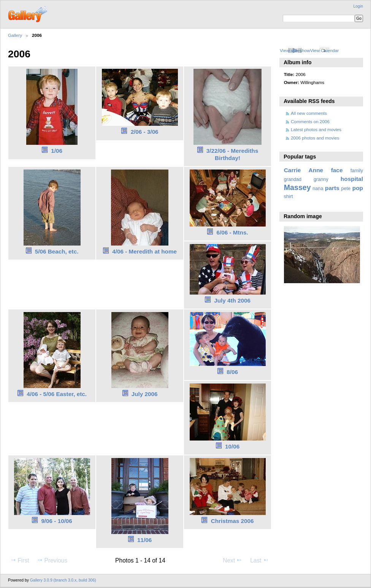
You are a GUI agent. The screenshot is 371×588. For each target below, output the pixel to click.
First (20, 560)
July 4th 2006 (232, 300)
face (337, 170)
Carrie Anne (304, 170)
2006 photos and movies (315, 138)
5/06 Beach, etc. (57, 251)
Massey (297, 187)
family (357, 171)
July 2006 (145, 394)
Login (358, 6)
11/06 (144, 540)
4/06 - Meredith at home (144, 251)
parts (332, 188)
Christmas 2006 (232, 521)
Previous (52, 560)
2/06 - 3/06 (145, 132)
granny (321, 179)
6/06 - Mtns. (232, 232)
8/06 (232, 372)
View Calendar (325, 50)
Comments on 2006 (310, 121)
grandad (293, 179)
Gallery (15, 35)
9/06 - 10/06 (56, 521)
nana (318, 189)
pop (358, 188)
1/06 (57, 151)
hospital (352, 179)
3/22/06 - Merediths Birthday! (232, 154)
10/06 (232, 446)
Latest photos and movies (316, 129)
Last (259, 560)
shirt (289, 197)
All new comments (309, 113)
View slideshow (295, 50)
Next (232, 560)
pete (346, 189)
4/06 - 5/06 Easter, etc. (57, 394)
